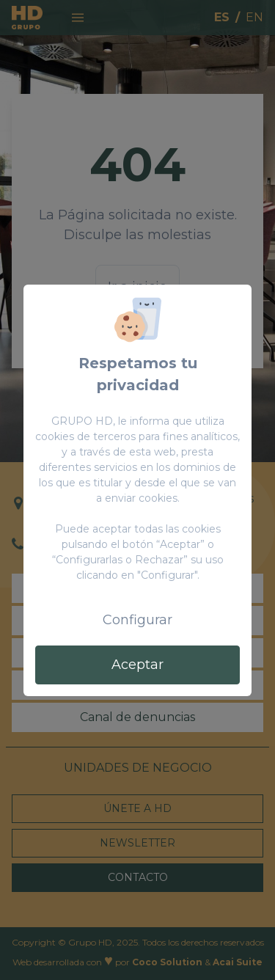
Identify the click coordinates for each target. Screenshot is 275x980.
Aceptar (137, 665)
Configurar (137, 620)
